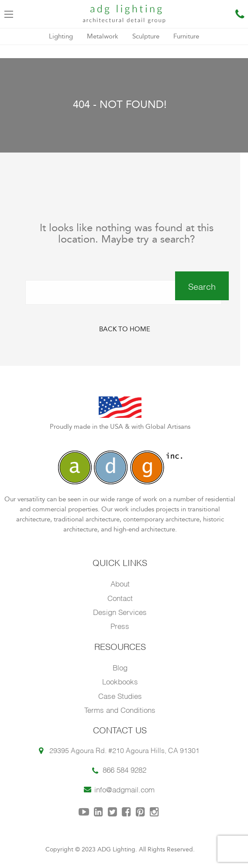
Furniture (186, 36)
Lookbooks (120, 681)
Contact (120, 598)
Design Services (120, 612)
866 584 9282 (124, 769)
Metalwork (103, 36)
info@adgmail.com (124, 789)
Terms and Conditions (120, 710)
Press (120, 626)
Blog (120, 667)
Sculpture (146, 36)
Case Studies (120, 696)
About (120, 583)
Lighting (61, 36)
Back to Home (125, 329)
